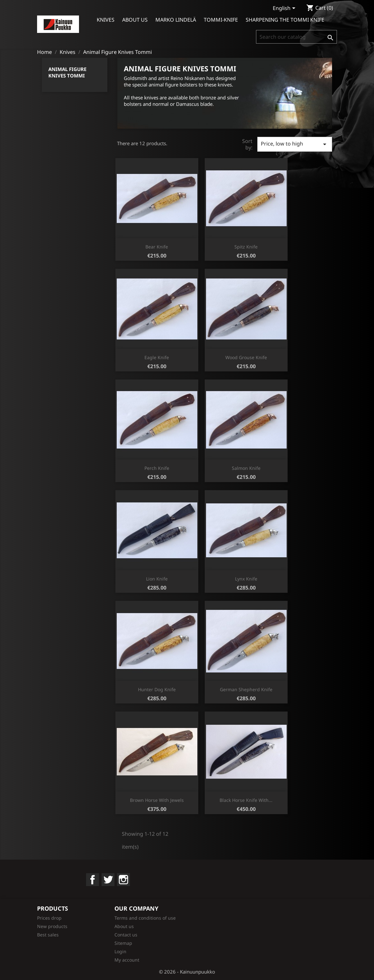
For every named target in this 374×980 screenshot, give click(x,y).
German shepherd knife (246, 689)
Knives (106, 20)
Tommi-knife (221, 20)
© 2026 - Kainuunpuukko (187, 972)
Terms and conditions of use (145, 918)
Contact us (126, 935)
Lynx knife (246, 579)
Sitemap (123, 943)
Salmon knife (246, 468)
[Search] (296, 37)
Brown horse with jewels (157, 800)
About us (135, 20)
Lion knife (157, 579)
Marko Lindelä (176, 20)
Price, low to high (295, 144)
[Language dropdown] (285, 9)
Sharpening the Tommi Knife (285, 20)
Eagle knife (157, 357)
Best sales (48, 935)
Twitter (108, 880)
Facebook (93, 880)
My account (127, 960)
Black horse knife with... (246, 800)
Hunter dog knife (157, 689)
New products (52, 926)
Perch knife (157, 468)
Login (120, 951)
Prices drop (49, 918)
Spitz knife (246, 247)
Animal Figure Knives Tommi (67, 72)
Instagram (123, 880)
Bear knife (157, 247)
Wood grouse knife (246, 357)
